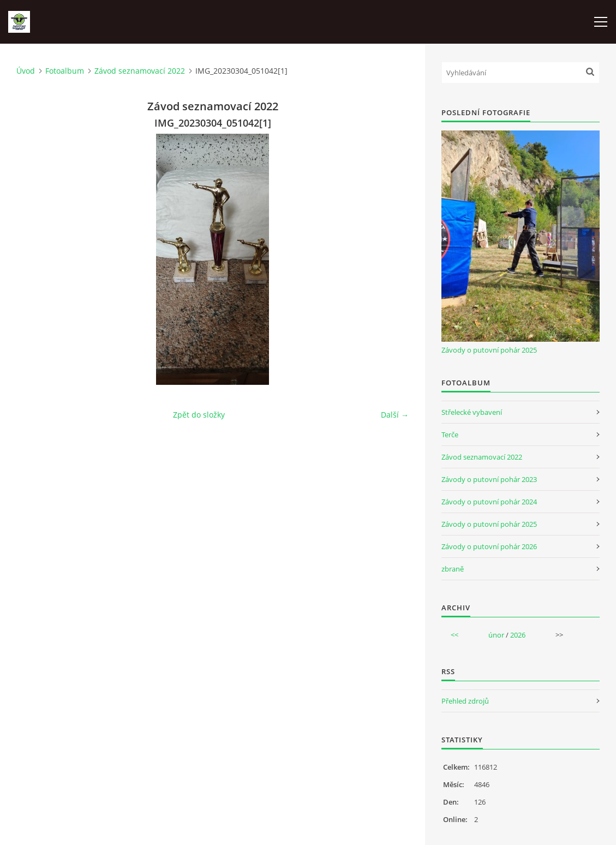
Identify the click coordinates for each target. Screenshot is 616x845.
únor (496, 635)
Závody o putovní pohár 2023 (489, 479)
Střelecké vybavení (472, 412)
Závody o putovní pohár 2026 (489, 546)
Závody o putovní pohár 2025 (489, 350)
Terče (450, 435)
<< (454, 635)
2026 (518, 635)
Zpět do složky (199, 415)
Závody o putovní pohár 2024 (489, 502)
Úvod (26, 71)
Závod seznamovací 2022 (140, 71)
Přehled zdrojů (465, 701)
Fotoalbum (65, 71)
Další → (395, 415)
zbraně (453, 569)
